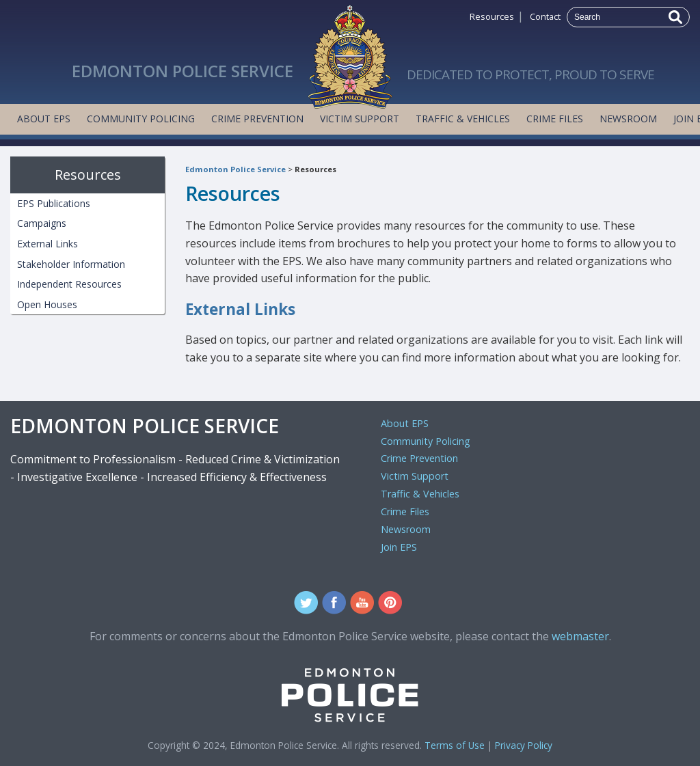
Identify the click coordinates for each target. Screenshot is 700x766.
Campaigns (42, 223)
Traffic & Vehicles (463, 119)
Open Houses (47, 304)
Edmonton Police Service (235, 169)
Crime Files (555, 119)
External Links (240, 309)
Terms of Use (455, 745)
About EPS (44, 119)
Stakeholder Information (71, 264)
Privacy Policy (524, 745)
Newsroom (628, 119)
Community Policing (141, 119)
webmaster (580, 636)
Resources (492, 16)
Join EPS (399, 547)
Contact (545, 16)
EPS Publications (54, 203)
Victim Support (360, 119)
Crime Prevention (257, 119)
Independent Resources (69, 284)
